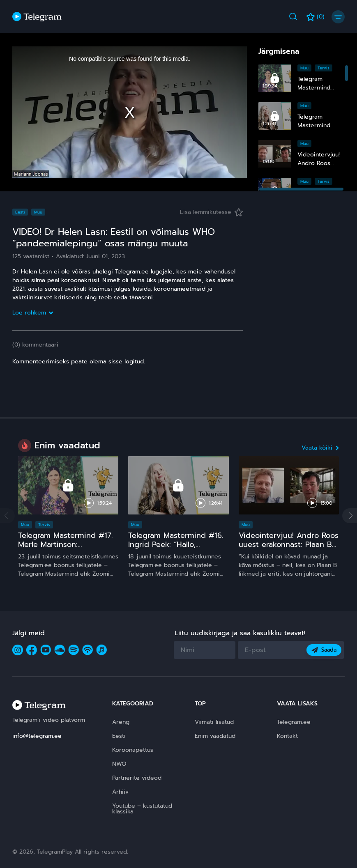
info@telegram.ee (37, 736)
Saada (324, 650)
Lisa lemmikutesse (211, 212)
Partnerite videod (137, 778)
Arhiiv (120, 792)
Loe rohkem (32, 313)
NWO (119, 764)
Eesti (20, 212)
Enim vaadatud (215, 736)
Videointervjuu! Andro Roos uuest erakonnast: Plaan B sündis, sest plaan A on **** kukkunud (289, 549)
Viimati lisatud (214, 722)
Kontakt (287, 736)
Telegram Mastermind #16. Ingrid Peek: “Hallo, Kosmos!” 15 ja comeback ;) (177, 544)
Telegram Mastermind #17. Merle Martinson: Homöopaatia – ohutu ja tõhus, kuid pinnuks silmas (66, 549)
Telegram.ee (294, 722)
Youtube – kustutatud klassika (142, 809)
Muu (304, 68)
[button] (350, 516)
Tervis (324, 68)
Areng (121, 722)
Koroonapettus (133, 750)
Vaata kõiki (320, 448)
